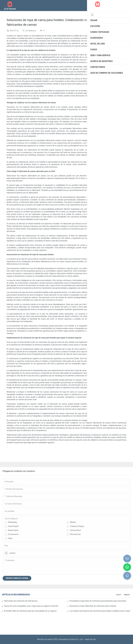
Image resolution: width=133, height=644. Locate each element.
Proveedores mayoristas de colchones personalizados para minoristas (98, 601)
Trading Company (77, 526)
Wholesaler (13, 522)
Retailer (73, 522)
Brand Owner (13, 530)
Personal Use (75, 534)
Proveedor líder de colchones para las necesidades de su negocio (30, 611)
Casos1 (119, 595)
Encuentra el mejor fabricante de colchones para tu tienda (93, 606)
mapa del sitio (90, 639)
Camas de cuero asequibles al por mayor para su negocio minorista (31, 606)
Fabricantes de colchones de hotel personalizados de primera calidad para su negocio (21, 601)
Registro (127, 595)
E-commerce (13, 534)
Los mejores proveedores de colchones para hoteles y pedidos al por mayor (100, 611)
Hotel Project (13, 526)
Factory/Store (75, 530)
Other (10, 538)
